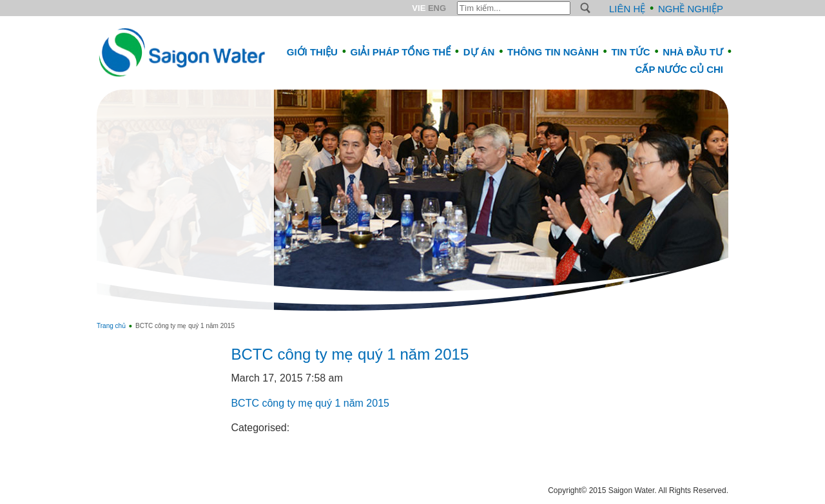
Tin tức (630, 52)
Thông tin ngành (553, 52)
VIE (419, 8)
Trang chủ (111, 326)
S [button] (586, 8)
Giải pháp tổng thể (401, 52)
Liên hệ (627, 9)
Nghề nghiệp (691, 9)
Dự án (479, 52)
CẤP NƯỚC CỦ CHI (679, 69)
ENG (437, 8)
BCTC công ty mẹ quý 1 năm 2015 (350, 354)
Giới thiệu (312, 52)
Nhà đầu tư (693, 52)
